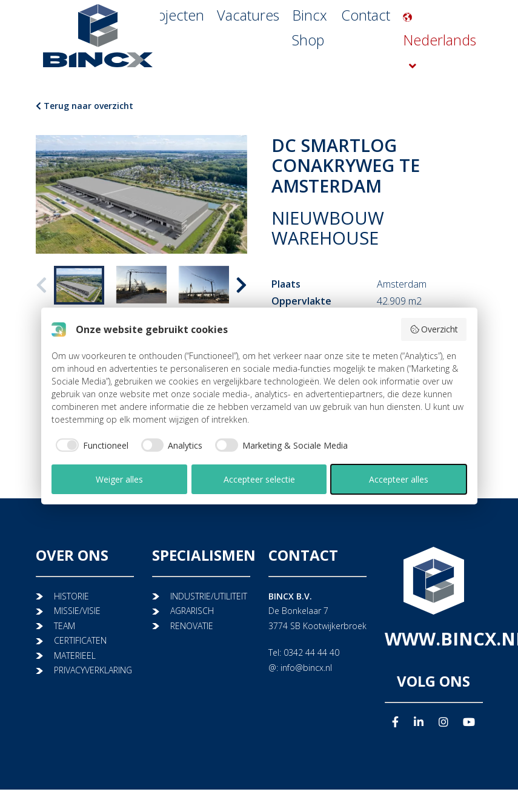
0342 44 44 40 (311, 652)
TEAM (65, 626)
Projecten (184, 63)
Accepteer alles (399, 479)
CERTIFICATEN (80, 640)
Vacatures (244, 63)
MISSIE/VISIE (77, 611)
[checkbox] (90, 445)
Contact (364, 63)
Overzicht (434, 329)
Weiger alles (119, 479)
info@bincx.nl (306, 668)
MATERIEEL (75, 655)
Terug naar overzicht (85, 106)
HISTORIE (71, 596)
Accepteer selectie (259, 479)
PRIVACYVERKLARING (93, 670)
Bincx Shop (306, 63)
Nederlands (444, 63)
